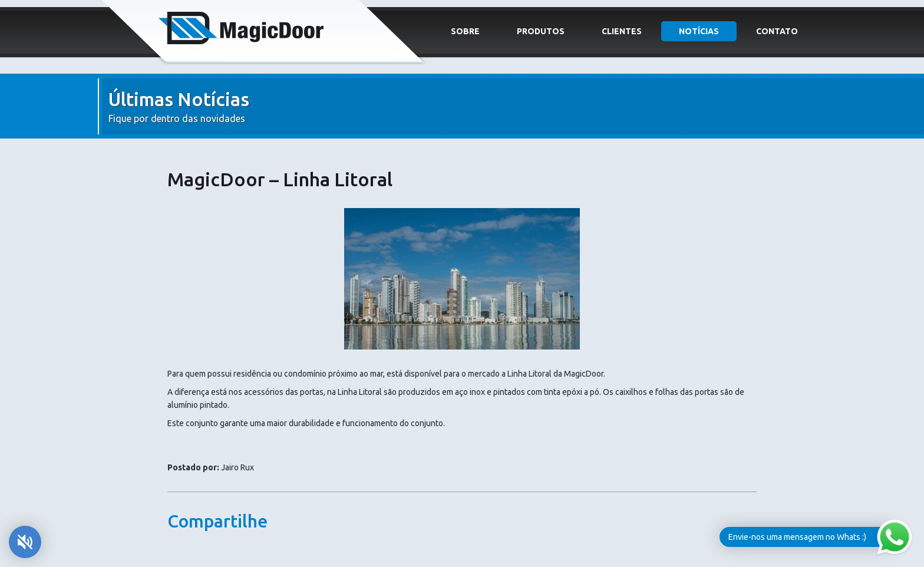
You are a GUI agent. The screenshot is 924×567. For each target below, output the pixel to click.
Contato (777, 31)
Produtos (541, 31)
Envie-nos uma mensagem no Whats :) (797, 537)
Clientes (622, 31)
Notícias (699, 31)
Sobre (465, 31)
